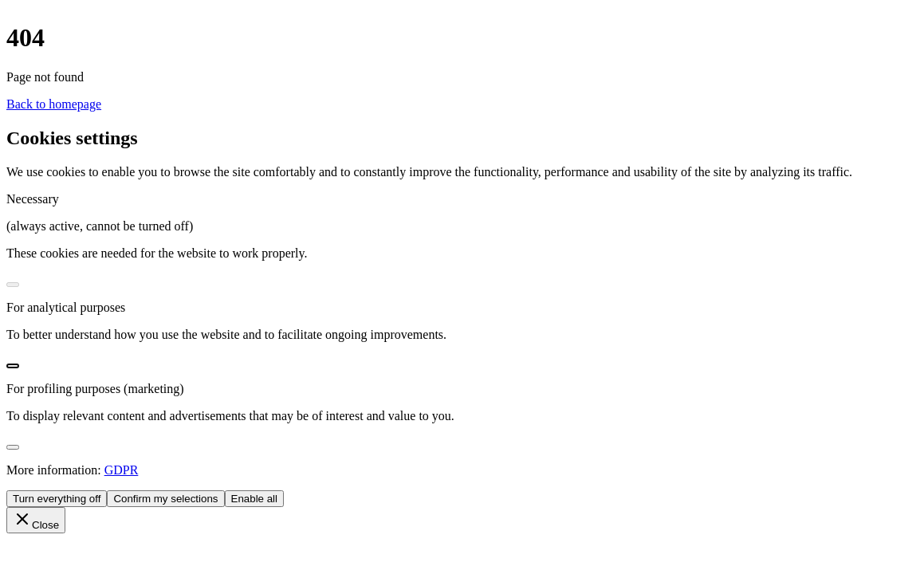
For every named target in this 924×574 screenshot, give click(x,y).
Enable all (255, 499)
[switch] (13, 285)
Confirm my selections (165, 499)
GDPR (122, 470)
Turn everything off (57, 499)
